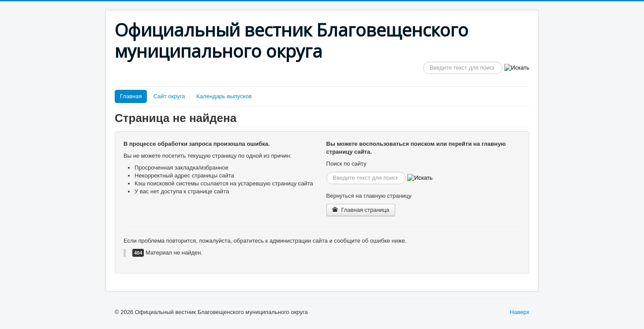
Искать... (423, 62)
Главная (131, 96)
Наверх (520, 312)
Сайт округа (169, 96)
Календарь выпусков (224, 96)
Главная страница (361, 210)
